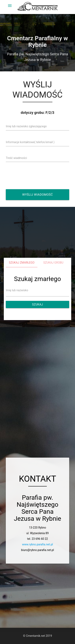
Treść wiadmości (16, 158)
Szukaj (37, 304)
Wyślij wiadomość (37, 195)
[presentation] (38, 175)
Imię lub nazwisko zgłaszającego (26, 126)
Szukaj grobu (53, 263)
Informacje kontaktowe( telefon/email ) (30, 142)
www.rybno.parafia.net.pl (37, 544)
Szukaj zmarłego (22, 263)
